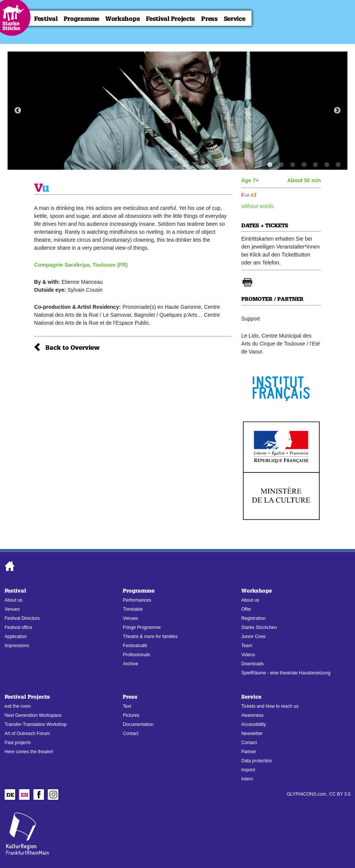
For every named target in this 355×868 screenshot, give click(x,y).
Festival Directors (22, 618)
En (25, 796)
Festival (46, 19)
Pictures (131, 715)
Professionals (136, 655)
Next (337, 111)
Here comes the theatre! (29, 752)
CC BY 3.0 (340, 794)
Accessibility (254, 724)
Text (127, 706)
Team (247, 646)
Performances (137, 600)
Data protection (257, 761)
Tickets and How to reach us (270, 706)
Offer (246, 609)
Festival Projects (170, 19)
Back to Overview (73, 348)
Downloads (253, 664)
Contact (131, 733)
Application (16, 637)
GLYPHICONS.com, (307, 794)
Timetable (133, 609)
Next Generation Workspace (33, 715)
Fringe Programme (142, 627)
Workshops (123, 19)
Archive (130, 664)
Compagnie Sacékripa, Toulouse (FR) (81, 265)
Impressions (17, 646)
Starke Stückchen (259, 627)
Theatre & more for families (150, 637)
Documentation (138, 724)
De (10, 796)
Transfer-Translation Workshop (36, 724)
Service (235, 19)
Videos (248, 655)
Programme (81, 19)
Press (210, 19)
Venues (12, 609)
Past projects (18, 743)
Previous (18, 111)
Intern (247, 779)
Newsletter (252, 733)
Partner (249, 752)
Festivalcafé (135, 646)
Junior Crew (253, 637)
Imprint (248, 770)
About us (13, 600)
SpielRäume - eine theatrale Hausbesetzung (286, 673)
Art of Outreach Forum (27, 733)
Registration (253, 618)
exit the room (18, 706)
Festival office (18, 627)
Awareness (253, 715)
